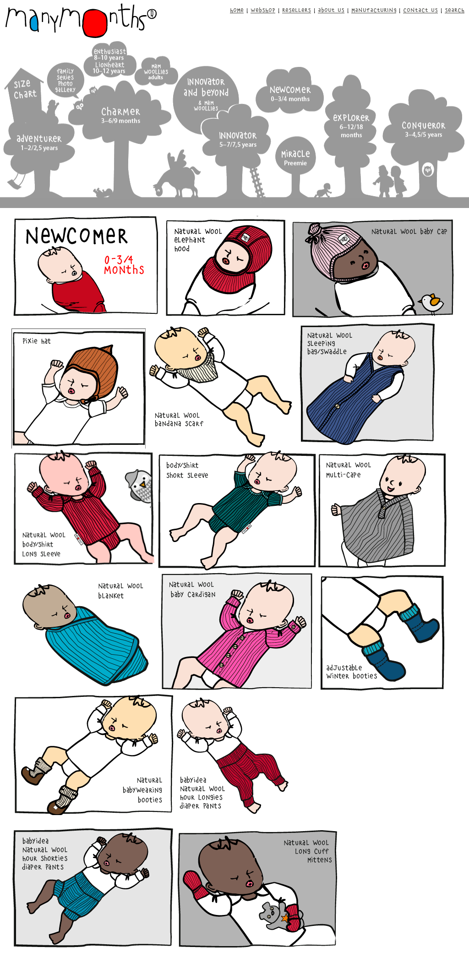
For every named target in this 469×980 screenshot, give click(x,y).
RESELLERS (297, 9)
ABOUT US (331, 9)
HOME (237, 9)
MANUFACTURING (374, 9)
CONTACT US (420, 9)
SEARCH (455, 9)
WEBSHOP (263, 9)
